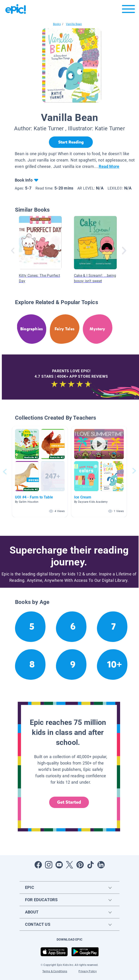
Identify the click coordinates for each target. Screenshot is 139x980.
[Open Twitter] (70, 865)
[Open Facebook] (38, 865)
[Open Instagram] (49, 865)
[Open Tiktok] (91, 865)
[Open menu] (128, 10)
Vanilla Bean (74, 24)
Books (57, 24)
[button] (40, 472)
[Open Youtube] (59, 865)
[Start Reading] (71, 142)
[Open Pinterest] (80, 865)
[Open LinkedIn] (101, 865)
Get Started (69, 802)
